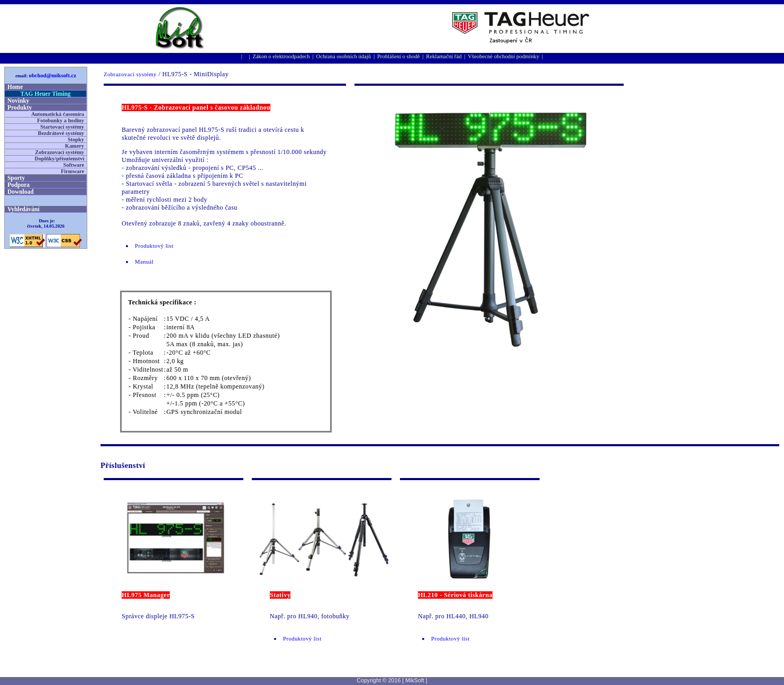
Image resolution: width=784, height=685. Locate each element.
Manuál (144, 262)
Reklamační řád (444, 56)
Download (21, 192)
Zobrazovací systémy (130, 74)
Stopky (76, 139)
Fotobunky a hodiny (61, 120)
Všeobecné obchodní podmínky (503, 56)
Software (74, 165)
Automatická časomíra (58, 114)
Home (15, 87)
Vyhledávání (24, 209)
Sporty (16, 178)
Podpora (19, 185)
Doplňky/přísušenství (59, 159)
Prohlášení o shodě (399, 56)
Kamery (75, 146)
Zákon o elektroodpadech (281, 56)
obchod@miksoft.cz (53, 75)
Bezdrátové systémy (61, 133)
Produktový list (154, 246)
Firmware (72, 171)
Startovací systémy (62, 127)
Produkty (20, 107)
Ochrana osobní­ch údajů (344, 56)
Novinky (18, 101)
